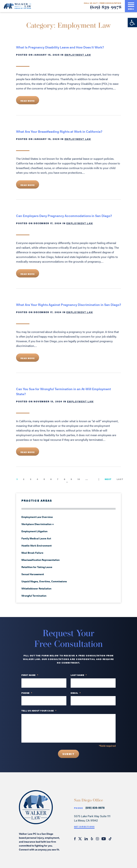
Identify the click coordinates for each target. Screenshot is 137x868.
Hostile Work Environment (36, 545)
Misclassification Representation (40, 560)
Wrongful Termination (34, 596)
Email (76, 693)
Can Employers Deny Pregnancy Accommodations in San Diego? (64, 216)
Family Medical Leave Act (36, 538)
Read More (28, 101)
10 (79, 479)
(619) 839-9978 (106, 7)
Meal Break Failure (32, 553)
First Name (30, 675)
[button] (132, 23)
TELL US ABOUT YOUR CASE (39, 711)
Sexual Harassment (33, 574)
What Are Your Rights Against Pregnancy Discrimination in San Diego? (68, 305)
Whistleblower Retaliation (36, 588)
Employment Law (78, 55)
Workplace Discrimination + (38, 524)
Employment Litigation (34, 531)
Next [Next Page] (108, 479)
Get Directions (84, 827)
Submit (68, 754)
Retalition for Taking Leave (37, 567)
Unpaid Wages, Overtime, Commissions (44, 581)
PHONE (27, 693)
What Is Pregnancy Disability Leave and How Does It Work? (60, 47)
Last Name (79, 675)
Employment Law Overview (37, 517)
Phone (78, 808)
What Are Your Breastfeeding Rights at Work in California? (59, 131)
